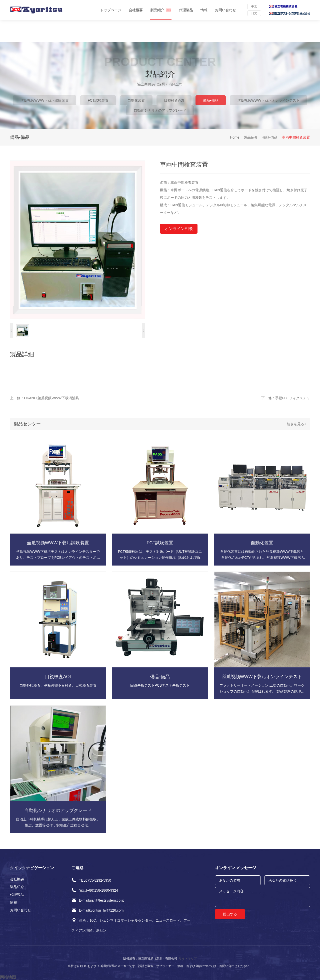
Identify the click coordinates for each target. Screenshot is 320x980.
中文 (254, 6)
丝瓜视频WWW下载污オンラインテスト (268, 100)
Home (235, 137)
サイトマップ (188, 959)
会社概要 (136, 10)
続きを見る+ (296, 424)
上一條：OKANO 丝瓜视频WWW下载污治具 (44, 398)
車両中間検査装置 (296, 137)
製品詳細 (22, 354)
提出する (230, 914)
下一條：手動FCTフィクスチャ (286, 398)
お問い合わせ (225, 10)
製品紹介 (161, 10)
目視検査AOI (174, 100)
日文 (254, 13)
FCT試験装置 (98, 100)
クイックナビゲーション (32, 868)
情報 (204, 10)
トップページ (111, 10)
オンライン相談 (179, 229)
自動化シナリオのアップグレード (160, 110)
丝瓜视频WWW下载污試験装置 (44, 100)
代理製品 (186, 10)
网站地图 (8, 977)
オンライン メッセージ (235, 868)
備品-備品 (211, 100)
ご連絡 (77, 868)
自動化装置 (136, 100)
